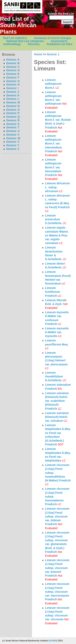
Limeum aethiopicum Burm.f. (53, 84)
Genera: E (13, 74)
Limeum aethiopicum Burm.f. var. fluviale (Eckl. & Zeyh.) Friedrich (58, 120)
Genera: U (13, 131)
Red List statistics (15, 38)
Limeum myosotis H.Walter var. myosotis (57, 332)
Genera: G (13, 81)
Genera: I (12, 88)
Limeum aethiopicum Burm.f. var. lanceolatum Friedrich (53, 167)
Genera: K (13, 95)
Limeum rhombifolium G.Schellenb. (54, 377)
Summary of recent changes (53, 38)
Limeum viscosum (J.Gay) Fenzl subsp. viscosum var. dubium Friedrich (57, 516)
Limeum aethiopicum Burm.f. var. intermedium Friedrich (53, 144)
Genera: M (13, 103)
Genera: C (13, 67)
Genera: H (13, 85)
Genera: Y (13, 145)
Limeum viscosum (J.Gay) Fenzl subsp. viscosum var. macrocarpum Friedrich (57, 592)
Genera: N (13, 106)
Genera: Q (13, 117)
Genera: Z (13, 149)
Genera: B (13, 63)
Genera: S (13, 124)
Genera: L (13, 99)
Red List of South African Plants (18, 25)
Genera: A (13, 60)
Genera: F (13, 78)
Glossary (34, 44)
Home (38, 54)
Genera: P (13, 113)
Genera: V (13, 135)
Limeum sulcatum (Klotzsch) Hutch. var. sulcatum (57, 417)
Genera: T (13, 127)
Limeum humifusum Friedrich (52, 292)
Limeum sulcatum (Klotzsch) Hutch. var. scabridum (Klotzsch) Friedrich (57, 401)
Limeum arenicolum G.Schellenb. (53, 219)
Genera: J (13, 92)
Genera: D (13, 70)
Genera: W (13, 138)
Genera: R (13, 120)
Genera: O (13, 110)
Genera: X (13, 142)
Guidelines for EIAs (59, 44)
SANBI (53, 641)
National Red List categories (25, 41)
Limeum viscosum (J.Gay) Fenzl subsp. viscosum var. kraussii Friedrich (57, 568)
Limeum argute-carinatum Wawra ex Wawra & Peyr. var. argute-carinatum (56, 235)
